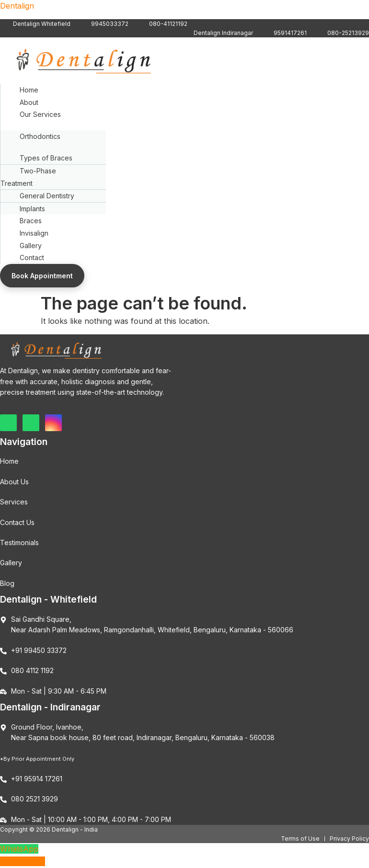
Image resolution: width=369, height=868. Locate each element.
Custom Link (23, 861)
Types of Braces (46, 158)
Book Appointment (42, 276)
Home (29, 90)
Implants (32, 209)
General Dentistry (47, 196)
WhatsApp (19, 849)
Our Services (40, 114)
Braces (31, 221)
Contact (32, 257)
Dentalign (17, 6)
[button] (185, 114)
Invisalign (34, 233)
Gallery (31, 246)
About (29, 102)
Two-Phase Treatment (28, 177)
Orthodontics (40, 136)
